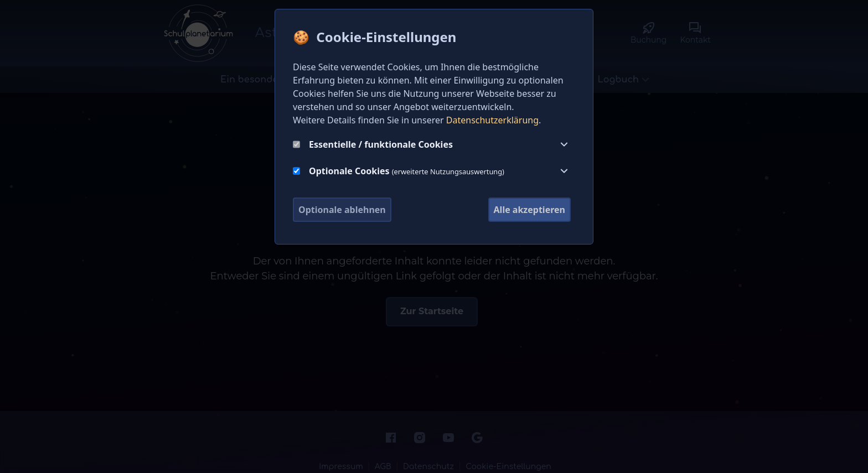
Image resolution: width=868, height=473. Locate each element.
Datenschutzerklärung (492, 120)
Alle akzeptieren (529, 210)
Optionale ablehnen (342, 210)
